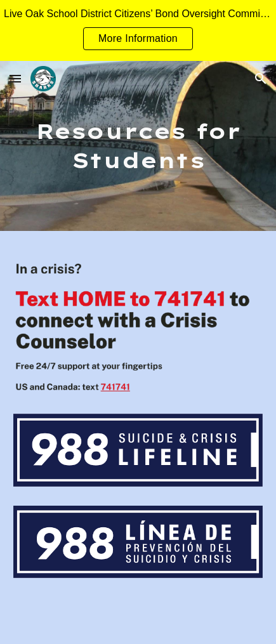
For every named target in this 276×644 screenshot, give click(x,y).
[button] (15, 78)
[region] (138, 30)
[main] (138, 146)
